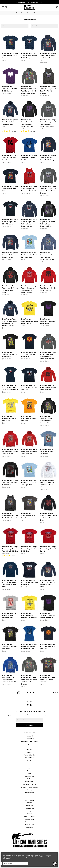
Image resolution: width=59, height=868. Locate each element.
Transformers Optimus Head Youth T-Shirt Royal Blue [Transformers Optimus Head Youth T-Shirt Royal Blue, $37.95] (29, 158)
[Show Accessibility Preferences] (55, 864)
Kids (29, 773)
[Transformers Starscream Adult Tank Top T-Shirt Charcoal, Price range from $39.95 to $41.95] (11, 503)
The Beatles (30, 808)
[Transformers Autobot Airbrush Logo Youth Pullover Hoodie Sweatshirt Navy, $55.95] (11, 308)
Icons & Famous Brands (29, 787)
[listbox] (44, 26)
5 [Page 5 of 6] (31, 693)
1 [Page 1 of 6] (19, 693)
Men (29, 768)
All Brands (29, 827)
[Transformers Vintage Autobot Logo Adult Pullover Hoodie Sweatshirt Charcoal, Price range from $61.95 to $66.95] (48, 342)
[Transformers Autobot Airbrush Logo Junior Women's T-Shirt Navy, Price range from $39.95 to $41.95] (11, 375)
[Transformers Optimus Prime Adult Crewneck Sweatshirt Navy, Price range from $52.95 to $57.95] (11, 242)
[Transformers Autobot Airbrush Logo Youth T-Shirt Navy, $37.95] (29, 375)
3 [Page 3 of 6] (25, 693)
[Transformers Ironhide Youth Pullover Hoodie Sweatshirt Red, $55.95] (29, 439)
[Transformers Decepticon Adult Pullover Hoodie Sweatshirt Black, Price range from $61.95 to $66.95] (29, 109)
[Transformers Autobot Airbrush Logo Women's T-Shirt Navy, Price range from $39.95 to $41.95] (29, 570)
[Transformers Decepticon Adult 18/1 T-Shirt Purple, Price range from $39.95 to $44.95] (11, 76)
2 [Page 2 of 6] (22, 693)
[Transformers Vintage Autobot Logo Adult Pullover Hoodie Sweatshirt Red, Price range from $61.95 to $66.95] (29, 275)
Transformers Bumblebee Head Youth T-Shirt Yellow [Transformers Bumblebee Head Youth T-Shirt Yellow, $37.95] (29, 321)
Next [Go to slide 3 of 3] (56, 2)
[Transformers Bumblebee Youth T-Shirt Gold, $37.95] (29, 406)
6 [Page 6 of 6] (34, 693)
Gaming (29, 790)
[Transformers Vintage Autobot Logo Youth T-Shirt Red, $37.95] (48, 536)
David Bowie (29, 822)
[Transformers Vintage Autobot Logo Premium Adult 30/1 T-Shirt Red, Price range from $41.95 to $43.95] (11, 536)
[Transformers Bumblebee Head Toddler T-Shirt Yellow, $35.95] (29, 603)
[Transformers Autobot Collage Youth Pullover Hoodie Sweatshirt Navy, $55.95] (48, 570)
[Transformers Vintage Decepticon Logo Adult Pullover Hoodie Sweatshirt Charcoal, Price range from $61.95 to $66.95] (48, 109)
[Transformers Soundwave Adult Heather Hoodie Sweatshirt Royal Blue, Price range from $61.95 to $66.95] (48, 242)
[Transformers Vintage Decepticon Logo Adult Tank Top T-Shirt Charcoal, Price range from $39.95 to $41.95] (48, 76)
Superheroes (30, 792)
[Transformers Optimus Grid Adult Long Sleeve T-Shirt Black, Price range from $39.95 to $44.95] (11, 470)
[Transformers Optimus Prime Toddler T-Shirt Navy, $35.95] (11, 43)
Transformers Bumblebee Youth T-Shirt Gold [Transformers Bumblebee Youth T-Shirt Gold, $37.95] (28, 418)
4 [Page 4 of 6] (28, 693)
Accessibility (29, 758)
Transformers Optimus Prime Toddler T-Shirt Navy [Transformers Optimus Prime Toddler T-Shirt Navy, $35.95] (10, 56)
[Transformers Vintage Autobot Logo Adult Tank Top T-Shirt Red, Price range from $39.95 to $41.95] (29, 176)
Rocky (30, 814)
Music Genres (29, 782)
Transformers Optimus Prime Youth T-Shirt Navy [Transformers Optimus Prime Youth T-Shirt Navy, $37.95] (10, 189)
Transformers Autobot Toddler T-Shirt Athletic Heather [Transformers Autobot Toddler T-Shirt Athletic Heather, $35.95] (10, 615)
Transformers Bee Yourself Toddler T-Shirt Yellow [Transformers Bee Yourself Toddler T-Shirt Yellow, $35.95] (9, 418)
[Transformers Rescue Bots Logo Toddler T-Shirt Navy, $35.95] (48, 634)
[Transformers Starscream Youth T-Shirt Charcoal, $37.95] (29, 503)
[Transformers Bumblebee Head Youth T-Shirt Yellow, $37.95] (29, 308)
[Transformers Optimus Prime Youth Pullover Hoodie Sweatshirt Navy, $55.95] (11, 109)
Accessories (30, 776)
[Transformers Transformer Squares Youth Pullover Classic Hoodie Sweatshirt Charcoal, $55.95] (29, 665)
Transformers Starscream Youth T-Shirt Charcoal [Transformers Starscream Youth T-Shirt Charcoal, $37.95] (28, 516)
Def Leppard (29, 819)
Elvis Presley (29, 800)
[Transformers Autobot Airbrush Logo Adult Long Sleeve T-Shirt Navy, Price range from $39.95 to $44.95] (11, 570)
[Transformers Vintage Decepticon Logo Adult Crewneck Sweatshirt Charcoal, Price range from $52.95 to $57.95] (48, 176)
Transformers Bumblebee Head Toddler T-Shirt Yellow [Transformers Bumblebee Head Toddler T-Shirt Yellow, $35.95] (29, 615)
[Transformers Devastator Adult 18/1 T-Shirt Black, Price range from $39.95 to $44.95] (11, 342)
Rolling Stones (30, 816)
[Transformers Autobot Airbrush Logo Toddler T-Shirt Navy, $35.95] (29, 43)
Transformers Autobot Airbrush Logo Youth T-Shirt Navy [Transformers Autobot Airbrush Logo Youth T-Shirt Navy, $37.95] (29, 387)
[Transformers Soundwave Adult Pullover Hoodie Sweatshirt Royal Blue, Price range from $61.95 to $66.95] (11, 665)
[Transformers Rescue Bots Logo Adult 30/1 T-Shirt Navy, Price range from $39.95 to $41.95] (29, 342)
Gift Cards (29, 750)
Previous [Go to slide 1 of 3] (3, 2)
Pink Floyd (30, 806)
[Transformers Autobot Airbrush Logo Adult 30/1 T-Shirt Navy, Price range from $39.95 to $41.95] (11, 209)
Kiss (29, 811)
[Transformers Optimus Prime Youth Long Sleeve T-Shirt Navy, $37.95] (48, 145)
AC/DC (30, 803)
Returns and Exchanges (29, 741)
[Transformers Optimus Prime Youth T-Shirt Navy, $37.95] (11, 176)
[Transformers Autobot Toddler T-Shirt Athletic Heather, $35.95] (11, 603)
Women (30, 771)
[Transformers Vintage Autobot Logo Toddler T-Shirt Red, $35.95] (29, 536)
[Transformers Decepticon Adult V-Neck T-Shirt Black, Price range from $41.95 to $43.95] (48, 603)
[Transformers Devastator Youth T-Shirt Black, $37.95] (11, 634)
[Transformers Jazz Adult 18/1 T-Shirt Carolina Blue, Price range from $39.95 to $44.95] (48, 439)
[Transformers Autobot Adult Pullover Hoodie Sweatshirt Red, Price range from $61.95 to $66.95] (48, 275)
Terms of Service (29, 755)
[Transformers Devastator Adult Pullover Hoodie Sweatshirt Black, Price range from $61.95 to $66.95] (48, 406)
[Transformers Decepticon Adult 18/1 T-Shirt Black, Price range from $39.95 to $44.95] (48, 308)
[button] (15, 26)
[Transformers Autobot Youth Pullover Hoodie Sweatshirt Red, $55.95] (48, 375)
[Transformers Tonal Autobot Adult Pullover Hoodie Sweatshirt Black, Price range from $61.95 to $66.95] (11, 275)
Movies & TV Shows (29, 784)
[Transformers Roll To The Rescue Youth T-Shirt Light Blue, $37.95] (29, 470)
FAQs (29, 744)
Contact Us (29, 736)
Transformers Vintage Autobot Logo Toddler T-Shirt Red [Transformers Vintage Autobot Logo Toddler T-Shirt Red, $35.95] (29, 549)
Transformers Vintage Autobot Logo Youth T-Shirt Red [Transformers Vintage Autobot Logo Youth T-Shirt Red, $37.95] (48, 549)
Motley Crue (29, 825)
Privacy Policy (29, 752)
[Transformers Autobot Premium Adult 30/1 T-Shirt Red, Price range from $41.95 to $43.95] (11, 145)
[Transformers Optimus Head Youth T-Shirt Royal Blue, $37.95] (29, 145)
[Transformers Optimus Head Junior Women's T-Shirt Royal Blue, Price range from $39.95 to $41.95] (29, 634)
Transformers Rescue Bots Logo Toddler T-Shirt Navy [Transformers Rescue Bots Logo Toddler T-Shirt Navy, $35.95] (48, 646)
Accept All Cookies (9, 863)
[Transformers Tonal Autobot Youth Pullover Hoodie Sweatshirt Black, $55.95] (48, 503)
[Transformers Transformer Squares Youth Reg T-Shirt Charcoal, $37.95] (48, 665)
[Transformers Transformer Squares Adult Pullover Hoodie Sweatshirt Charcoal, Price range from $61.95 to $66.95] (29, 76)
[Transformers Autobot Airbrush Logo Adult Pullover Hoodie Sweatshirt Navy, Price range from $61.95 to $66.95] (29, 209)
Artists (29, 779)
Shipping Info (29, 739)
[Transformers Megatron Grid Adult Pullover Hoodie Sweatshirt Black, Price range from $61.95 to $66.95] (48, 209)
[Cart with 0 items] (57, 7)
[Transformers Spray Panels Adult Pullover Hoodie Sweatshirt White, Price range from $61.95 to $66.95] (48, 470)
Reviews (29, 747)
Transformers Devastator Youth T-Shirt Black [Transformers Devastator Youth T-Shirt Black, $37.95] (9, 646)
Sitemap (30, 760)
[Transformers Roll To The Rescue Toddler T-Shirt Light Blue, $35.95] (29, 242)
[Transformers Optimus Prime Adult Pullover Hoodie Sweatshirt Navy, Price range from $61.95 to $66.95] (48, 43)
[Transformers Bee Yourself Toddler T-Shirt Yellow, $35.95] (11, 406)
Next (55, 693)
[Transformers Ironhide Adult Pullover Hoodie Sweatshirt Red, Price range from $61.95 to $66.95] (11, 439)
